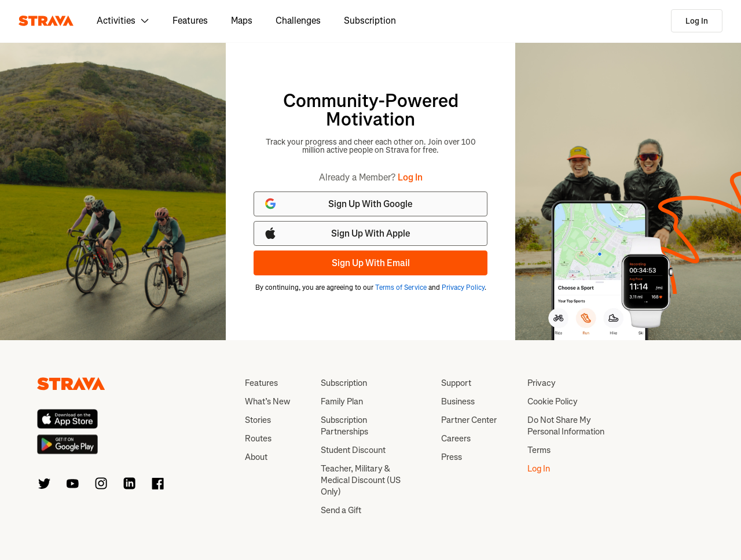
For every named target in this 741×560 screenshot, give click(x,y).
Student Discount (353, 450)
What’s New (267, 401)
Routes (258, 439)
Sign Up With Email (371, 263)
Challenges (298, 21)
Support (456, 383)
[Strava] (46, 21)
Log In (697, 21)
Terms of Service (401, 288)
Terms (539, 450)
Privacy (542, 383)
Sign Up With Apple (337, 233)
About (256, 457)
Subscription (370, 21)
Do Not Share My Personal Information (566, 426)
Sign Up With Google (338, 204)
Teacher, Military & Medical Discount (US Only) (361, 480)
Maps (242, 21)
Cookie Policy (553, 401)
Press (452, 457)
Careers (456, 439)
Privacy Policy (463, 288)
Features (190, 21)
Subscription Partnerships (344, 426)
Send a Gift (341, 510)
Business (458, 401)
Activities (123, 21)
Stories (258, 420)
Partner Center (469, 420)
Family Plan (342, 401)
